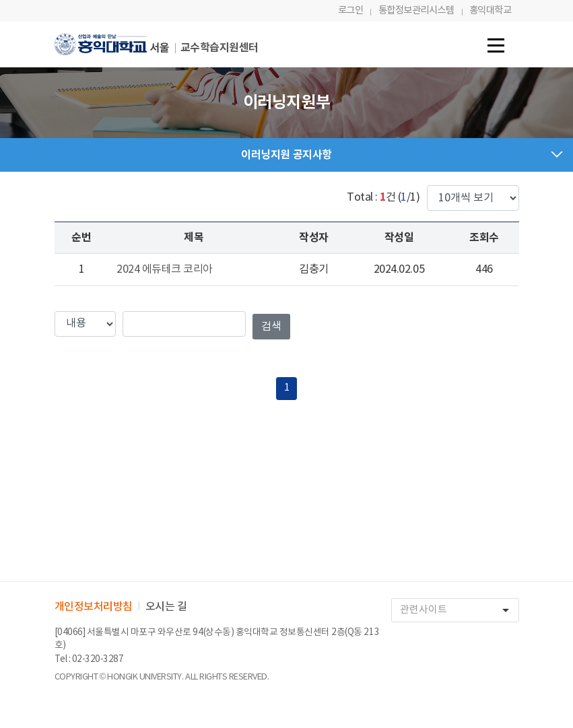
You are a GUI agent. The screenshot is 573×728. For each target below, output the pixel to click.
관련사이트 (459, 610)
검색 (271, 327)
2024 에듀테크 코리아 (165, 269)
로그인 (351, 10)
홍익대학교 (491, 10)
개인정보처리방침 (94, 607)
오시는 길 (166, 607)
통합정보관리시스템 (416, 10)
